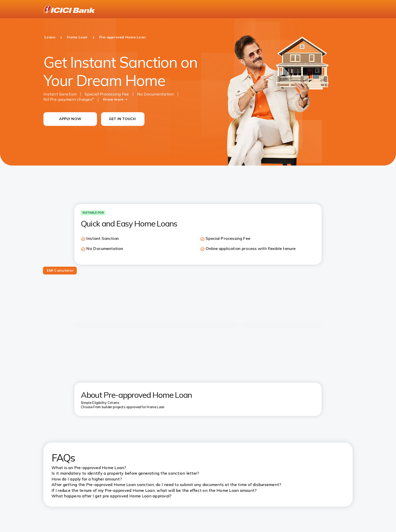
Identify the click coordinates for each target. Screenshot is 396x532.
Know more (113, 99)
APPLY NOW (70, 119)
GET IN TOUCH (122, 119)
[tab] (60, 271)
